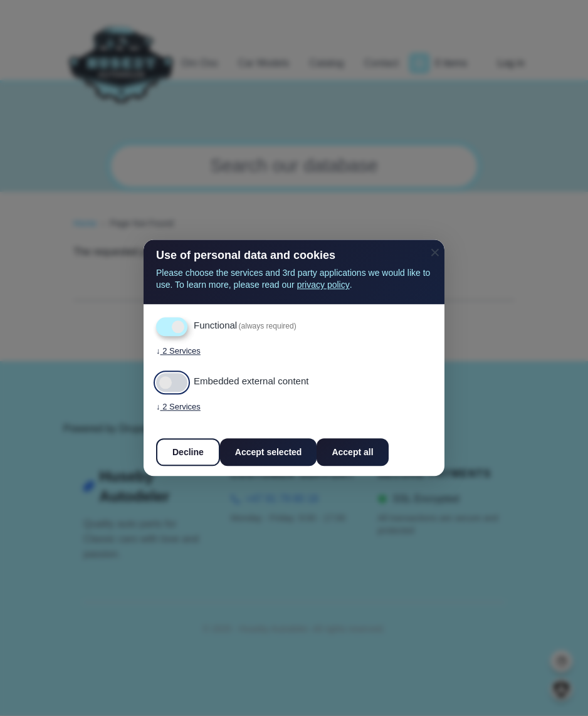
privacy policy (323, 285)
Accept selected (269, 453)
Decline (188, 453)
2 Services (178, 352)
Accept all (352, 453)
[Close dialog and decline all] (435, 247)
